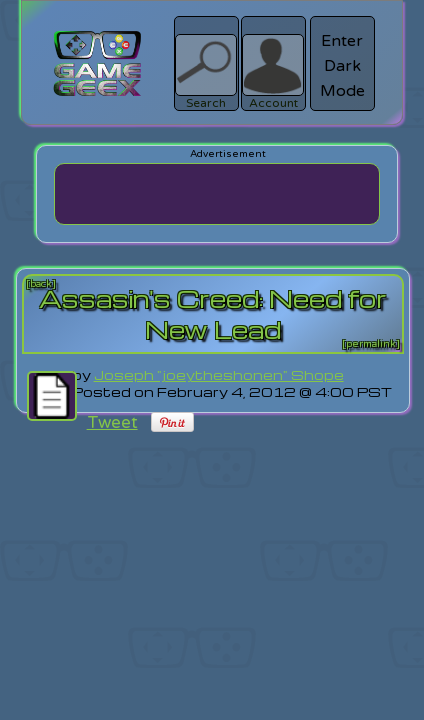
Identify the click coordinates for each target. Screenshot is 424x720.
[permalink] (371, 344)
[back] (41, 284)
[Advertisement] (217, 194)
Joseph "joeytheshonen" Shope (219, 374)
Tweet (112, 422)
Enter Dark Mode (342, 66)
